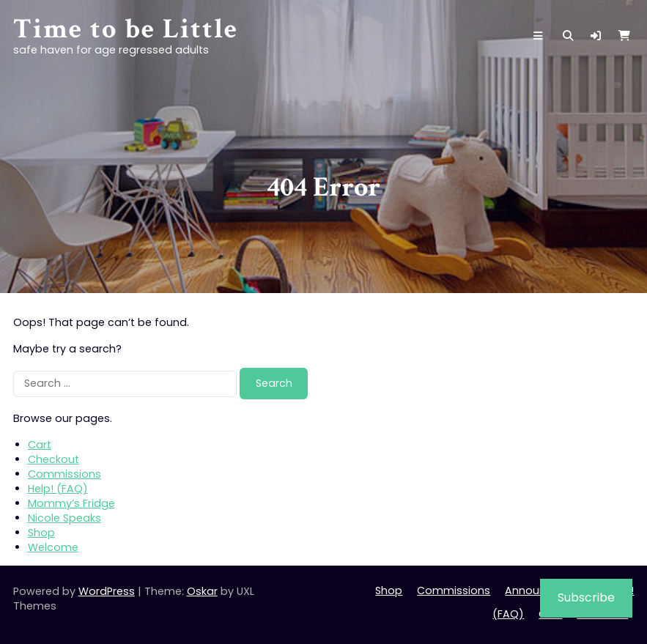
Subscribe (586, 597)
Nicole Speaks (64, 518)
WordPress (107, 591)
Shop (41, 533)
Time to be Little (126, 29)
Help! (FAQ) (58, 489)
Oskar (202, 591)
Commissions (64, 474)
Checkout (53, 459)
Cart (40, 445)
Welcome (53, 547)
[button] (596, 36)
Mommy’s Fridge (71, 503)
